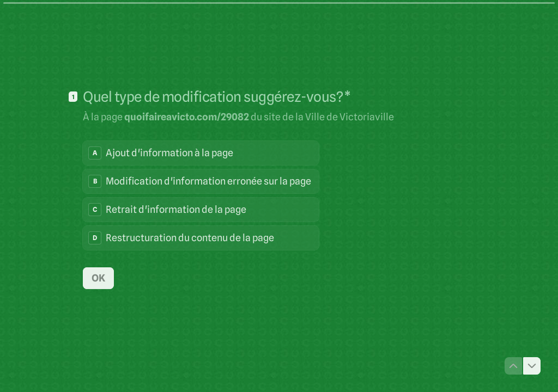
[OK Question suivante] (98, 278)
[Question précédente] (513, 366)
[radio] (201, 153)
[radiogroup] (201, 195)
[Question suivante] (532, 366)
